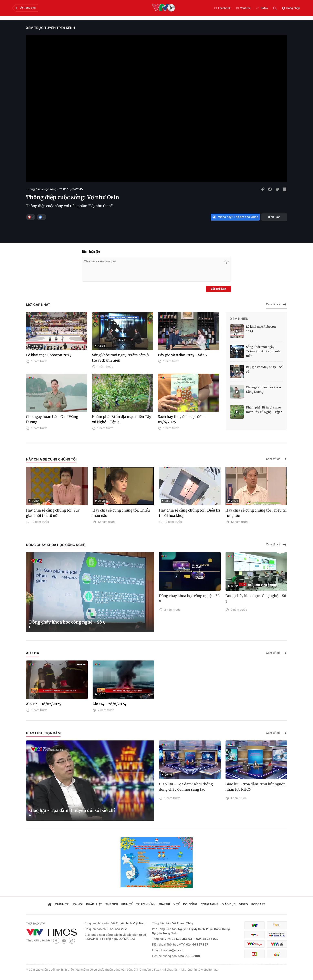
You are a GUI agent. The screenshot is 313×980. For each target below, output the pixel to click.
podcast (258, 904)
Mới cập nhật (38, 305)
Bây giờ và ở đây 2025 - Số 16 (182, 355)
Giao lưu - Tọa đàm (43, 733)
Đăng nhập (291, 8)
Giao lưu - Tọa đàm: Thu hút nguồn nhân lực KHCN (256, 787)
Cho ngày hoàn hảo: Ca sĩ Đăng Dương (52, 419)
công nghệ (209, 904)
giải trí (164, 904)
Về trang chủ (25, 8)
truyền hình (146, 904)
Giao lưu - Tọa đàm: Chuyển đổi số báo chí (72, 811)
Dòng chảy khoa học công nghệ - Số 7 (256, 598)
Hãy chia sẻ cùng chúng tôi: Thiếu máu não (121, 513)
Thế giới (112, 904)
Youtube (243, 8)
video (244, 904)
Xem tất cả (276, 304)
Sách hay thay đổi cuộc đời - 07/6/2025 (182, 419)
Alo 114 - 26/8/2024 (109, 704)
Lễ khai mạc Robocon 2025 (49, 355)
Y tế (176, 904)
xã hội (78, 904)
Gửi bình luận (218, 289)
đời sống (190, 904)
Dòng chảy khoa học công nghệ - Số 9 (68, 622)
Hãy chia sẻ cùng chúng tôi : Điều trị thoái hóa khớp (190, 513)
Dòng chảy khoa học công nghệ (56, 545)
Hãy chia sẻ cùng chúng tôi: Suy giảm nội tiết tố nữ (53, 513)
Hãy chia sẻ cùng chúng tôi (51, 459)
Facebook (222, 8)
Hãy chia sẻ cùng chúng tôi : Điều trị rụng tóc (256, 513)
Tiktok (262, 8)
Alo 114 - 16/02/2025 (44, 704)
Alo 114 (33, 653)
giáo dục (229, 904)
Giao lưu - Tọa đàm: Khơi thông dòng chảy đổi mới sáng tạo (186, 787)
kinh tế (127, 904)
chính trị (62, 904)
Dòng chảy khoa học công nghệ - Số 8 (189, 598)
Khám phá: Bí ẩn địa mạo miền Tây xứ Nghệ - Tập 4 (122, 419)
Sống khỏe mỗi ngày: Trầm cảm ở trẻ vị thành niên (120, 358)
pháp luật (94, 904)
